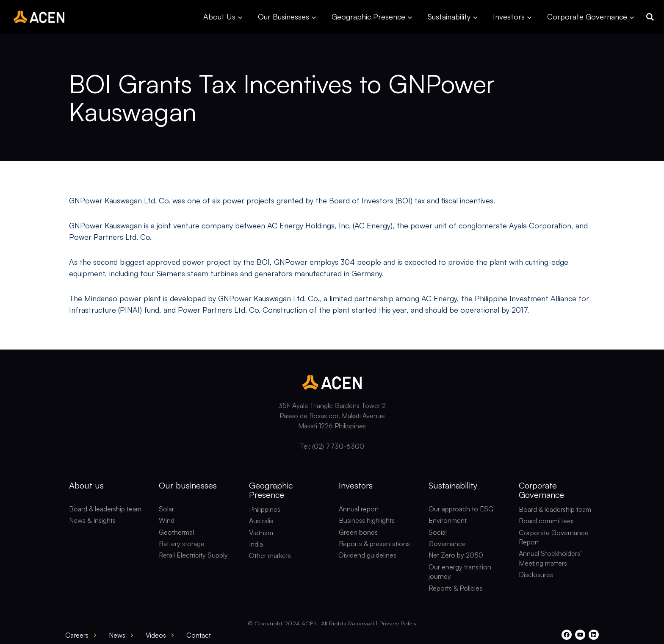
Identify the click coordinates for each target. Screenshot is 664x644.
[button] (650, 17)
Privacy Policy (398, 623)
